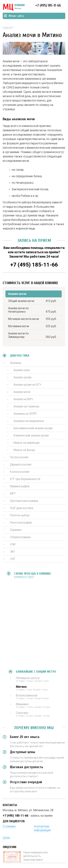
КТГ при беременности (25, 479)
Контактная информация (42, 828)
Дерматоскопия (21, 465)
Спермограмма (20, 537)
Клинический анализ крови (31, 435)
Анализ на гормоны (26, 406)
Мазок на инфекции (26, 443)
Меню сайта (14, 16)
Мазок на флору (24, 450)
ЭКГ (13, 552)
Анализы (16, 363)
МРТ (13, 494)
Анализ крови (23, 377)
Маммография (20, 486)
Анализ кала (22, 370)
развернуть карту (24, 577)
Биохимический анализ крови (33, 428)
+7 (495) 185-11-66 (48, 5)
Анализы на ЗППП (25, 414)
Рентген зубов (20, 515)
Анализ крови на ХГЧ (27, 385)
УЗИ (13, 544)
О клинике (9, 826)
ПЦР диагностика (22, 508)
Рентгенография (21, 523)
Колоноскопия (20, 472)
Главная (7, 28)
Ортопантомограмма (24, 501)
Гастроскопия (19, 457)
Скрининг (16, 530)
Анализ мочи (22, 392)
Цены (6, 838)
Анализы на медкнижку (29, 421)
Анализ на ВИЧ (23, 399)
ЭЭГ (13, 559)
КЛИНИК (14, 7)
